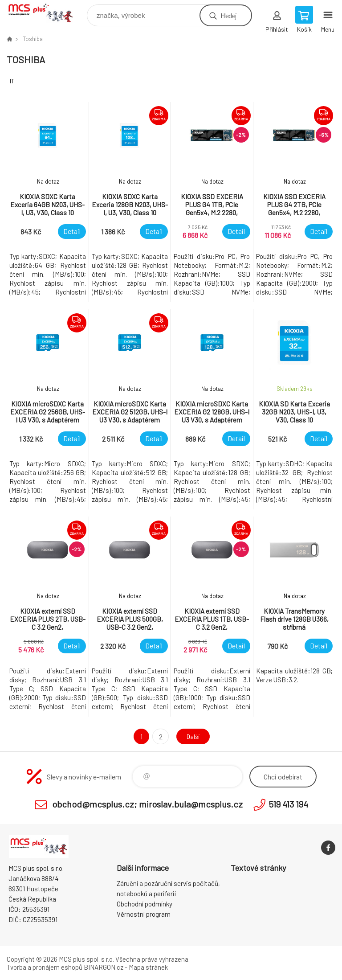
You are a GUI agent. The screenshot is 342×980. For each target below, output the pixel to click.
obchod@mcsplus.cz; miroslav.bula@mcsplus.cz (147, 804)
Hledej (228, 15)
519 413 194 (288, 804)
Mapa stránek (148, 967)
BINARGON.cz (104, 967)
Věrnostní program (144, 914)
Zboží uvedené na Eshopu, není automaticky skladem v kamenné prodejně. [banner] (46, 13)
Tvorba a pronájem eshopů (45, 967)
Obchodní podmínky (145, 904)
